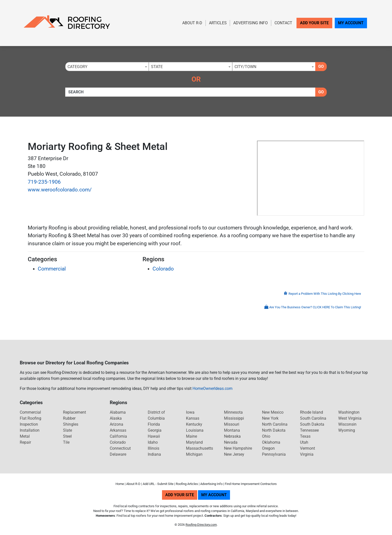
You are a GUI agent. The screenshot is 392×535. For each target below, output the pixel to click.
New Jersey (234, 454)
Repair (25, 442)
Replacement (74, 412)
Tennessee (309, 430)
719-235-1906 (44, 182)
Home (120, 484)
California (118, 436)
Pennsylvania (274, 454)
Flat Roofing (30, 418)
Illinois (153, 448)
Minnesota (233, 412)
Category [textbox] (77, 67)
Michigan (194, 454)
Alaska (116, 418)
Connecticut (120, 448)
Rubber (69, 418)
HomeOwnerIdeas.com (212, 388)
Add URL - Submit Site (158, 484)
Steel (67, 436)
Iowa (190, 412)
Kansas (193, 418)
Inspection (29, 424)
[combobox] (107, 67)
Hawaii (154, 436)
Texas (305, 436)
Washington (349, 412)
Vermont (307, 448)
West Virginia (350, 418)
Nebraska (232, 436)
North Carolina (275, 424)
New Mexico (273, 412)
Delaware (118, 454)
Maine (191, 436)
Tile (66, 442)
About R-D (192, 23)
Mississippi (234, 418)
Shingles (71, 424)
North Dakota (274, 430)
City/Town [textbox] (245, 67)
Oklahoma (271, 442)
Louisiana (195, 430)
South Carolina (313, 418)
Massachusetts (199, 448)
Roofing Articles (187, 484)
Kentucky (194, 424)
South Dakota (312, 424)
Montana (232, 430)
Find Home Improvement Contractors (251, 484)
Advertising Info (250, 23)
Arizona (116, 424)
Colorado (163, 269)
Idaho (153, 442)
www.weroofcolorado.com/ (60, 190)
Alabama (118, 412)
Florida (154, 424)
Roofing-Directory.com (201, 525)
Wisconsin (347, 424)
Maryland (194, 442)
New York (270, 418)
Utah (304, 442)
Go (321, 66)
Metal (25, 436)
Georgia (155, 430)
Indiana (154, 454)
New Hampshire (238, 448)
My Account (351, 23)
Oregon (268, 448)
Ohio (266, 436)
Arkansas (118, 430)
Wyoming (347, 430)
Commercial (52, 269)
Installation (30, 430)
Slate (67, 430)
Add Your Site (314, 23)
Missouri (232, 424)
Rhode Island (311, 412)
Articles (218, 23)
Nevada (231, 442)
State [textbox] (157, 67)
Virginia (307, 454)
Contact (283, 23)
